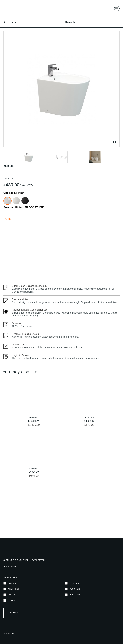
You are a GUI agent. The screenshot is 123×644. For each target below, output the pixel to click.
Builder (10, 583)
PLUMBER (72, 583)
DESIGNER (72, 589)
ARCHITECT (11, 589)
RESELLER (72, 595)
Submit (14, 613)
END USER (11, 595)
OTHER (9, 600)
